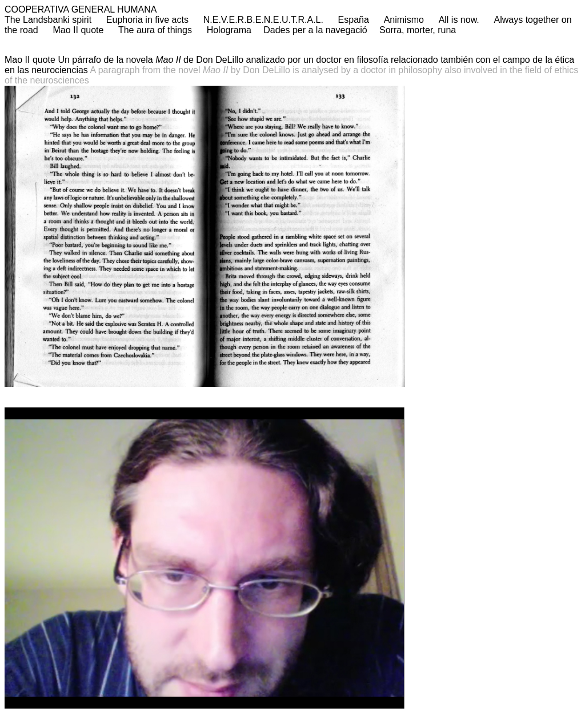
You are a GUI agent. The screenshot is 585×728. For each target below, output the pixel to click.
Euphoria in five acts (147, 20)
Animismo (404, 20)
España (354, 20)
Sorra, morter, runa (418, 30)
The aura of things (156, 30)
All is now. (459, 20)
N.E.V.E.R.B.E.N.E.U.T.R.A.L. (263, 20)
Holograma (229, 30)
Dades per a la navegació (315, 30)
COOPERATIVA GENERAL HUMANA (81, 9)
